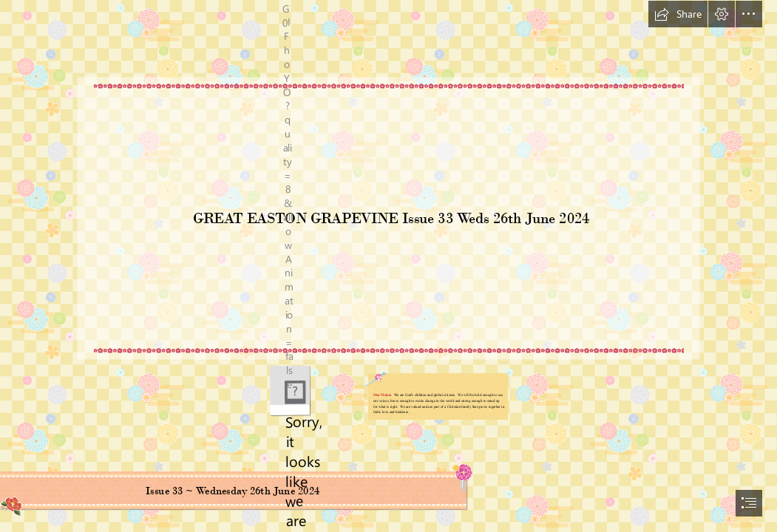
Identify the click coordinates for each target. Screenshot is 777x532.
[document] (388, 266)
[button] (678, 14)
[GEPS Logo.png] (289, 390)
